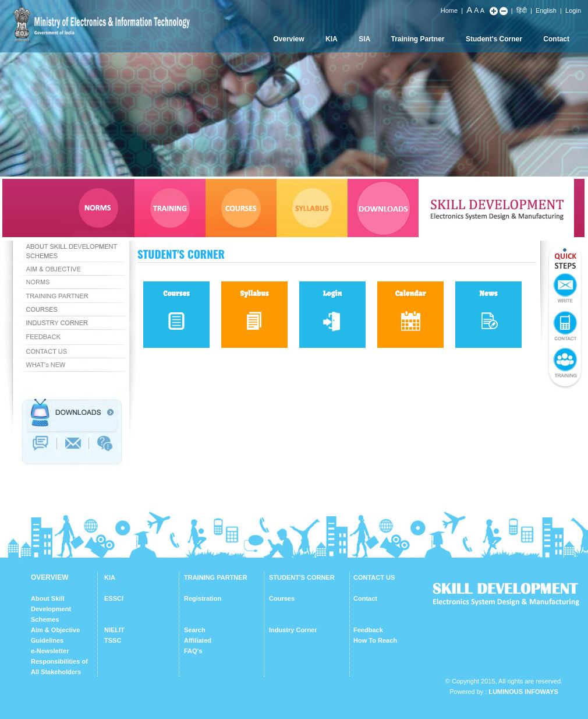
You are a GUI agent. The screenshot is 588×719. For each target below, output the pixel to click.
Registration (203, 598)
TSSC (113, 640)
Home (449, 10)
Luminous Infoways (523, 692)
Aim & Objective (55, 630)
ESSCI (114, 598)
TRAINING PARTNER (216, 577)
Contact (556, 39)
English (546, 10)
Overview (288, 39)
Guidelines (47, 640)
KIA (332, 39)
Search (195, 630)
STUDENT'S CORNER (302, 577)
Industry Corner (293, 630)
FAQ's (193, 651)
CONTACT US (374, 577)
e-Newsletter (50, 651)
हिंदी (522, 10)
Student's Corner (494, 39)
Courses (282, 598)
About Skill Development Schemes (51, 609)
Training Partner (418, 39)
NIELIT (114, 630)
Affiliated (198, 640)
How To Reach (375, 640)
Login (573, 10)
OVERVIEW (49, 577)
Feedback (368, 630)
